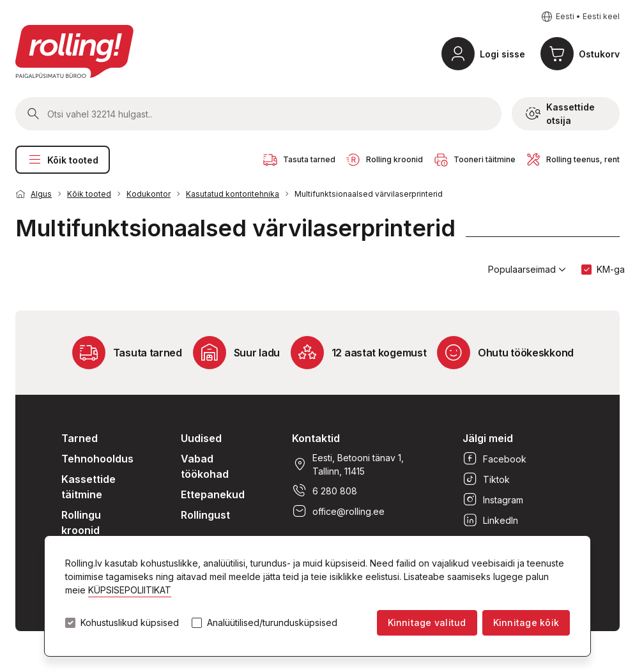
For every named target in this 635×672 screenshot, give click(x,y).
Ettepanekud (213, 494)
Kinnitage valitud (427, 622)
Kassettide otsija (560, 114)
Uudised (201, 438)
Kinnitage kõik (526, 622)
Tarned (80, 438)
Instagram (493, 500)
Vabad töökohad (205, 466)
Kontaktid (316, 438)
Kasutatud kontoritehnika (233, 194)
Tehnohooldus (97, 459)
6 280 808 (325, 491)
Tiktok (486, 479)
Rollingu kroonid (81, 523)
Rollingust (205, 515)
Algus (41, 194)
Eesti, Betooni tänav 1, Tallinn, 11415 (348, 464)
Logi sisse (502, 54)
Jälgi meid (488, 438)
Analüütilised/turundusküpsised (272, 623)
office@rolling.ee (338, 511)
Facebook (494, 459)
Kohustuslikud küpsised (130, 623)
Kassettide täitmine (88, 487)
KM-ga (611, 269)
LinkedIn (490, 520)
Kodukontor (149, 194)
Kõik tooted (63, 160)
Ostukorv (599, 54)
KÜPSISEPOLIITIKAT (130, 590)
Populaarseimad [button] (527, 270)
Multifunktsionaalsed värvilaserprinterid (369, 194)
